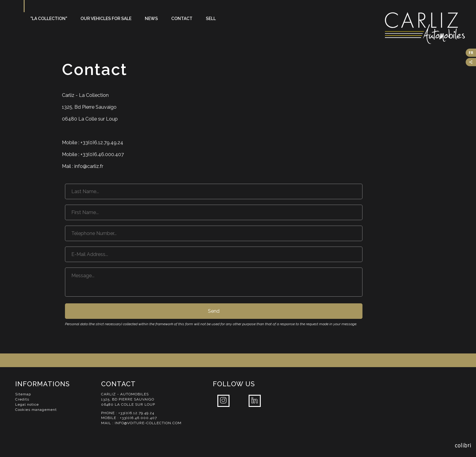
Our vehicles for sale (106, 19)
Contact (182, 19)
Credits (22, 399)
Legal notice (27, 404)
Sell (211, 19)
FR (471, 53)
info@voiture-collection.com (148, 423)
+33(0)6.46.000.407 (138, 418)
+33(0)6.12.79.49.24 (136, 413)
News (151, 19)
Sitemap (23, 394)
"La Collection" (49, 19)
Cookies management (36, 410)
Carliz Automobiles (430, 28)
